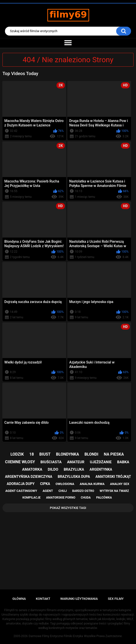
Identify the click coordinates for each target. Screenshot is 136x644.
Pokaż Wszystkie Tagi (68, 508)
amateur (76, 462)
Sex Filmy (116, 599)
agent (48, 491)
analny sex (120, 484)
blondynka (68, 454)
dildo (53, 469)
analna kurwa (92, 484)
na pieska (114, 454)
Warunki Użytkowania (79, 599)
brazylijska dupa (74, 477)
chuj (63, 491)
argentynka (101, 469)
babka (123, 462)
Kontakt (43, 599)
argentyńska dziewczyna (29, 477)
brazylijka (74, 469)
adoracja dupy (21, 484)
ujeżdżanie (101, 462)
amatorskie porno (61, 498)
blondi (91, 454)
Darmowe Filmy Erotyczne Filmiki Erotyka (56, 636)
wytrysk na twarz (114, 491)
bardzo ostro (83, 491)
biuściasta (51, 462)
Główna (19, 599)
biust (45, 454)
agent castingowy (21, 491)
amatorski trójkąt (113, 477)
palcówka (104, 498)
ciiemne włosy (20, 462)
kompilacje (32, 498)
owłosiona (65, 484)
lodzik (17, 454)
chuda (86, 498)
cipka (45, 484)
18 (31, 454)
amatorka (32, 469)
